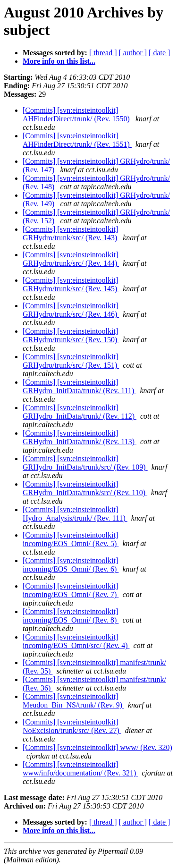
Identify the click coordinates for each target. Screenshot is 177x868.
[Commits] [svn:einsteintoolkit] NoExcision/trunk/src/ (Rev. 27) (72, 726)
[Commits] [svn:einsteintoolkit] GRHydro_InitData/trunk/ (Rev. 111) (79, 386)
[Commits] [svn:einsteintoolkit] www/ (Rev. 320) (97, 747)
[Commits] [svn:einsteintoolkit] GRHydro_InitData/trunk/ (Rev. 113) (80, 437)
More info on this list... (59, 61)
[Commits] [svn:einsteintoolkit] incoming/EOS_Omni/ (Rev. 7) (71, 590)
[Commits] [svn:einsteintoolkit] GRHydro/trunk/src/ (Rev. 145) (71, 284)
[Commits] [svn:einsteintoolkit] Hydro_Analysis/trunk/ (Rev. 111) (75, 514)
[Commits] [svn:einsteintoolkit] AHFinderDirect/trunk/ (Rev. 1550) (77, 114)
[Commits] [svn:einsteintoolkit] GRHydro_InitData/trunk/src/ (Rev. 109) (85, 463)
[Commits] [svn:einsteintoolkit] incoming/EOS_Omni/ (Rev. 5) (71, 539)
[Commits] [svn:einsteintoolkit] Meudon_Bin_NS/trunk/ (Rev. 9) (73, 701)
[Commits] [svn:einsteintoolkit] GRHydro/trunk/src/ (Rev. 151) (71, 361)
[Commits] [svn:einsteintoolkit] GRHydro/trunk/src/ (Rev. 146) (71, 310)
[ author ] (133, 53)
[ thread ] (103, 53)
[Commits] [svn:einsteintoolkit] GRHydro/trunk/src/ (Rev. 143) (71, 233)
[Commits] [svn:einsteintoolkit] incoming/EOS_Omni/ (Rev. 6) (71, 565)
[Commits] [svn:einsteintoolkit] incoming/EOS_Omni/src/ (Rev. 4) (76, 641)
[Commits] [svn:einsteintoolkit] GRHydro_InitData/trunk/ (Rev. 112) (80, 412)
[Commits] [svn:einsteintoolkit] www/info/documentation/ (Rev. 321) (80, 769)
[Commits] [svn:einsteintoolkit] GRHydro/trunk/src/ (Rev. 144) (71, 259)
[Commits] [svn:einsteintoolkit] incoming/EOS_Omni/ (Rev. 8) (71, 616)
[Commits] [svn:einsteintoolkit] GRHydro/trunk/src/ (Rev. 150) (71, 335)
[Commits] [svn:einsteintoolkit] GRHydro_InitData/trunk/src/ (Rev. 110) (85, 488)
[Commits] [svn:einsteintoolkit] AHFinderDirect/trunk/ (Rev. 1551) (77, 140)
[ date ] (159, 53)
